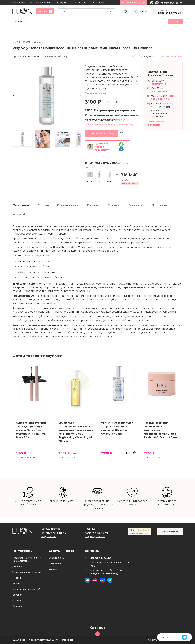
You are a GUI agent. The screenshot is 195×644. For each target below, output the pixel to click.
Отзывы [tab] (114, 205)
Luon (15, 42)
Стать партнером (170, 531)
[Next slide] (80, 95)
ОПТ (51, 575)
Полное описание (96, 93)
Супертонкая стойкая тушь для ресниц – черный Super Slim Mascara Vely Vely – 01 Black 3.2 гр (31, 430)
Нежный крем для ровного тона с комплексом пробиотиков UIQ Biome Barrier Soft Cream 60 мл (160, 430)
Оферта (152, 640)
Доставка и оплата (41, 3)
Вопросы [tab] (136, 205)
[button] (22, 139)
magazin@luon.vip (95, 537)
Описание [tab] (21, 205)
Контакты (98, 3)
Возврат (17, 595)
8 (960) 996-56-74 (172, 3)
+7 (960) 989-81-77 (54, 533)
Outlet (175, 21)
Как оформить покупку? (26, 589)
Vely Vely (39, 42)
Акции (16, 584)
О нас (77, 3)
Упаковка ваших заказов (27, 572)
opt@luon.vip (49, 537)
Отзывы (17, 600)
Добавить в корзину (101, 134)
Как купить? (19, 3)
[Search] (86, 11)
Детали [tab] (93, 205)
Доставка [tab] (159, 205)
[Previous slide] (14, 95)
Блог (87, 3)
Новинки (20, 21)
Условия (53, 569)
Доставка (18, 567)
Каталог (26, 42)
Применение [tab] (68, 205)
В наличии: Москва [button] (133, 3)
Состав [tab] (43, 205)
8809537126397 (32, 56)
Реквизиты (19, 606)
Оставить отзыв (172, 57)
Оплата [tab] (19, 214)
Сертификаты (63, 3)
